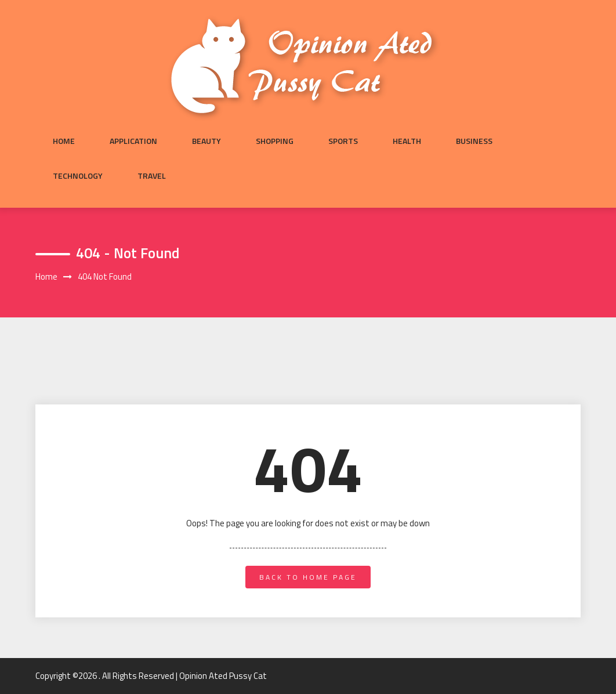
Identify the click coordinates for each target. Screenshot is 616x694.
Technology (78, 176)
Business (474, 141)
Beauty (206, 141)
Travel (152, 176)
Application (133, 141)
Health (407, 141)
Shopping (275, 141)
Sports (343, 141)
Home (64, 141)
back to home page (308, 577)
